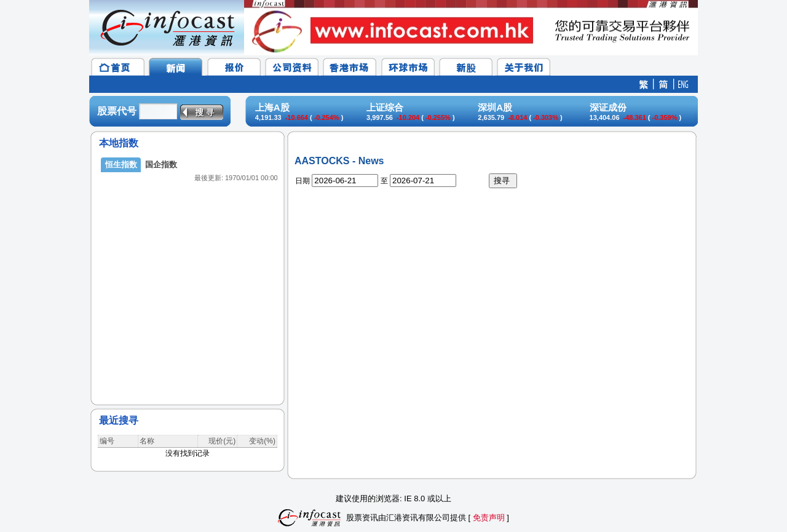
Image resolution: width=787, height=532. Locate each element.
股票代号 (117, 111)
